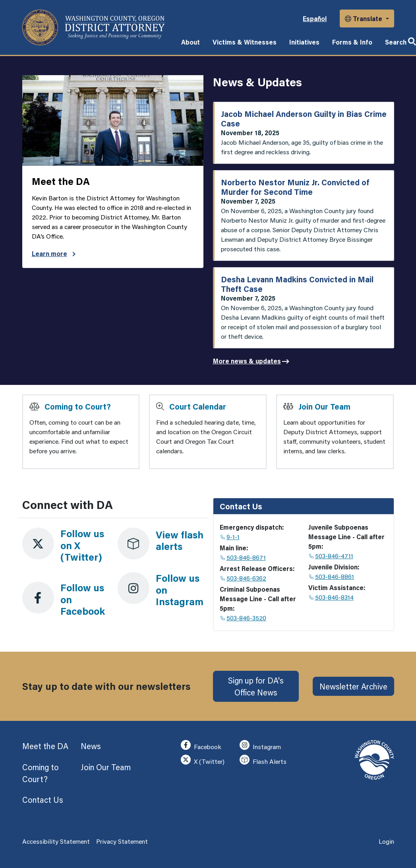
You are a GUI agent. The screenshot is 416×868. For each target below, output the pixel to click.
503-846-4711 (331, 556)
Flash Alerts (263, 760)
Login (386, 841)
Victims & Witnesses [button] (245, 42)
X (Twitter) (202, 760)
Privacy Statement (122, 841)
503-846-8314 (331, 597)
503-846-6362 (243, 578)
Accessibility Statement (56, 841)
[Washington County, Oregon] (94, 27)
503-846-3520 (243, 618)
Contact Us (43, 800)
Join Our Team (324, 406)
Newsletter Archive (353, 686)
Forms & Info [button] (352, 42)
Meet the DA (45, 746)
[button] (367, 18)
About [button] (191, 42)
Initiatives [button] (304, 42)
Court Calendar (198, 406)
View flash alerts (180, 540)
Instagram (260, 745)
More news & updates (247, 361)
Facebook (201, 745)
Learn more (54, 253)
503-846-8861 (332, 576)
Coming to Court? (78, 406)
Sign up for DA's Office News (256, 686)
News (91, 746)
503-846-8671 (243, 557)
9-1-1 (230, 537)
